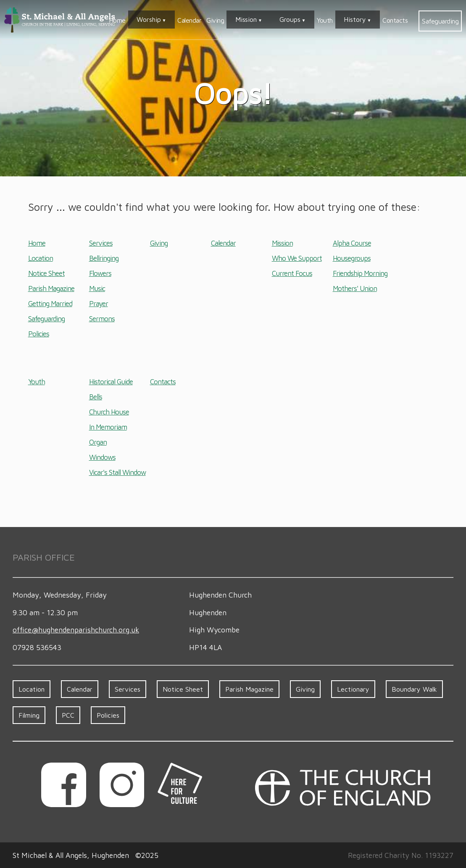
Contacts (395, 20)
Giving (257, 20)
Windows (102, 457)
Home (172, 20)
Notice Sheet (46, 273)
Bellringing (104, 258)
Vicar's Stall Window (117, 472)
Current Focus (292, 273)
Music (97, 288)
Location (41, 258)
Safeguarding (440, 21)
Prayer (99, 304)
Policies (39, 334)
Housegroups (352, 258)
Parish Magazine (51, 288)
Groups (311, 20)
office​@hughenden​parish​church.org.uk (76, 630)
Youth (339, 20)
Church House (109, 412)
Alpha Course (352, 243)
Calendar (231, 20)
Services (101, 243)
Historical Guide (111, 382)
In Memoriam (108, 427)
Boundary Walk (414, 689)
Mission (281, 20)
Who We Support (297, 258)
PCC (68, 715)
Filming (29, 715)
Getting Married (50, 304)
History (362, 20)
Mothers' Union (355, 288)
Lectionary (353, 689)
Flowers (100, 273)
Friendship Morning (360, 273)
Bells (96, 397)
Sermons (102, 319)
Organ (98, 442)
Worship (197, 20)
